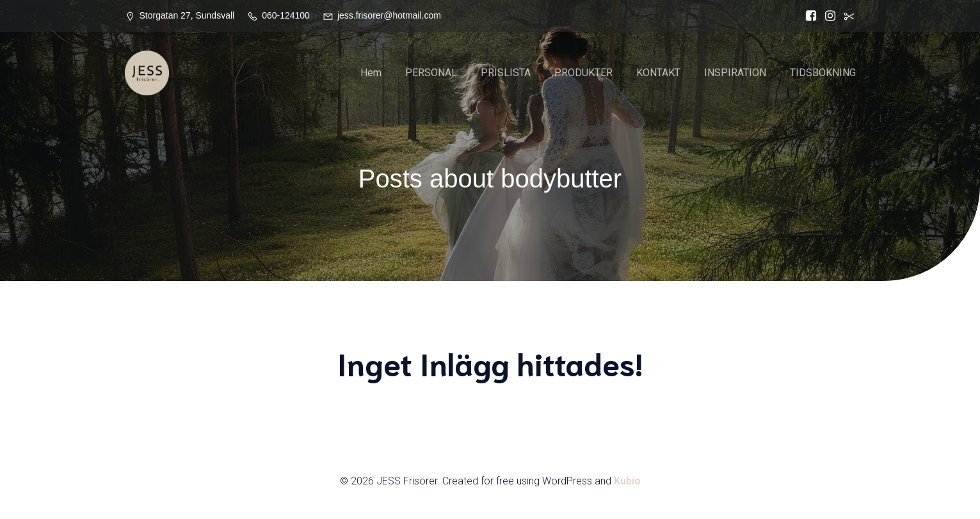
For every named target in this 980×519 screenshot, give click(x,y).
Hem (371, 73)
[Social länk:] (846, 16)
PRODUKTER (583, 73)
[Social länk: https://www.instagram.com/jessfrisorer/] (827, 16)
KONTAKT (658, 73)
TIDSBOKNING (823, 73)
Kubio (627, 482)
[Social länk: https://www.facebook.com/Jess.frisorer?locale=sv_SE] (808, 16)
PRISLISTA (506, 73)
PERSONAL (431, 73)
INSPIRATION (735, 73)
